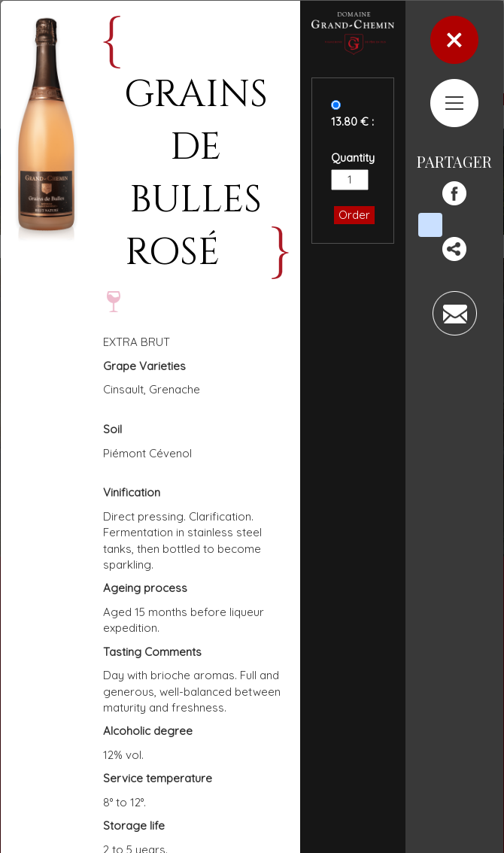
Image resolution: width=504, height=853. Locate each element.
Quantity (353, 158)
